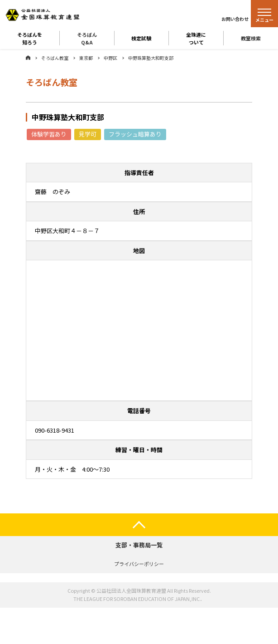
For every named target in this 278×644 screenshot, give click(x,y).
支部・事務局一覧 (139, 545)
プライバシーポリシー (139, 564)
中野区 (110, 58)
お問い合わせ (235, 19)
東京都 (86, 58)
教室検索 (251, 38)
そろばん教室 (55, 58)
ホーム (28, 58)
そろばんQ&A (87, 38)
